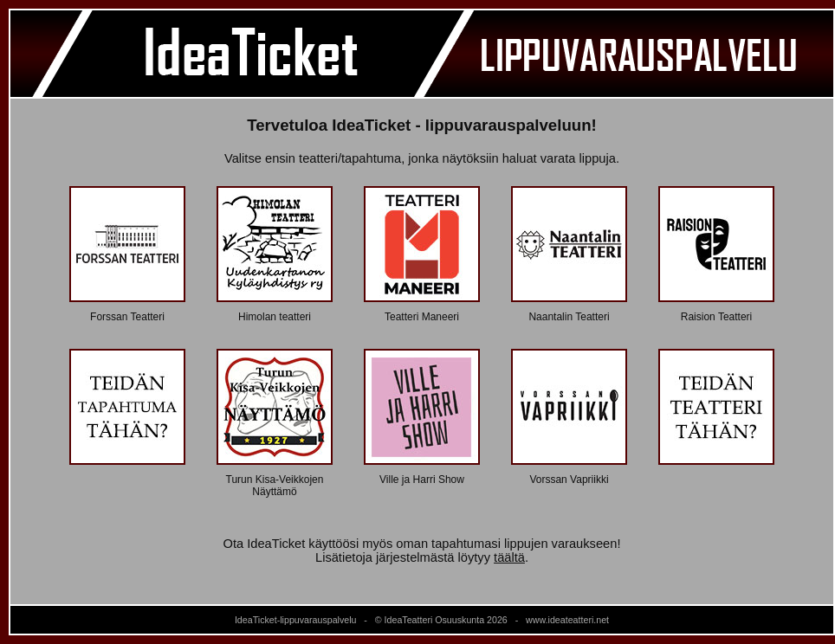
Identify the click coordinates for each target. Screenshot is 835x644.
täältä (509, 557)
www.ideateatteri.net (567, 620)
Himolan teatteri (275, 317)
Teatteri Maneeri (422, 317)
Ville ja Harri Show (422, 480)
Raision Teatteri (717, 317)
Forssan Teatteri (127, 317)
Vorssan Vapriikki (569, 480)
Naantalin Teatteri (569, 317)
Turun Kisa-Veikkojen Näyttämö (275, 486)
